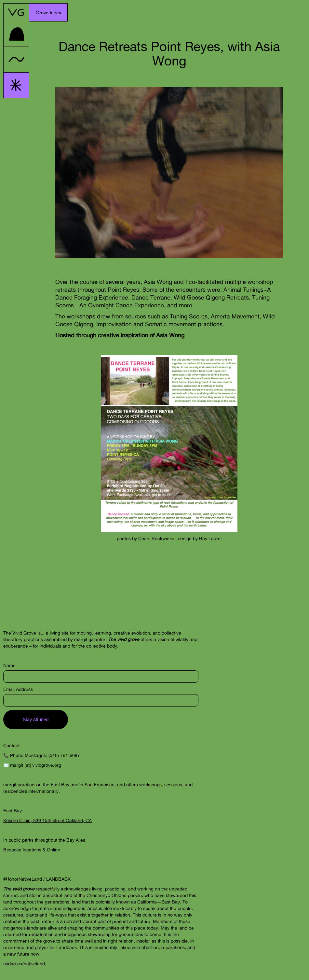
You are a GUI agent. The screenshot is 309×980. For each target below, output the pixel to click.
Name (9, 665)
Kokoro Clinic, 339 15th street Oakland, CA (47, 820)
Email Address (18, 689)
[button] (48, 12)
